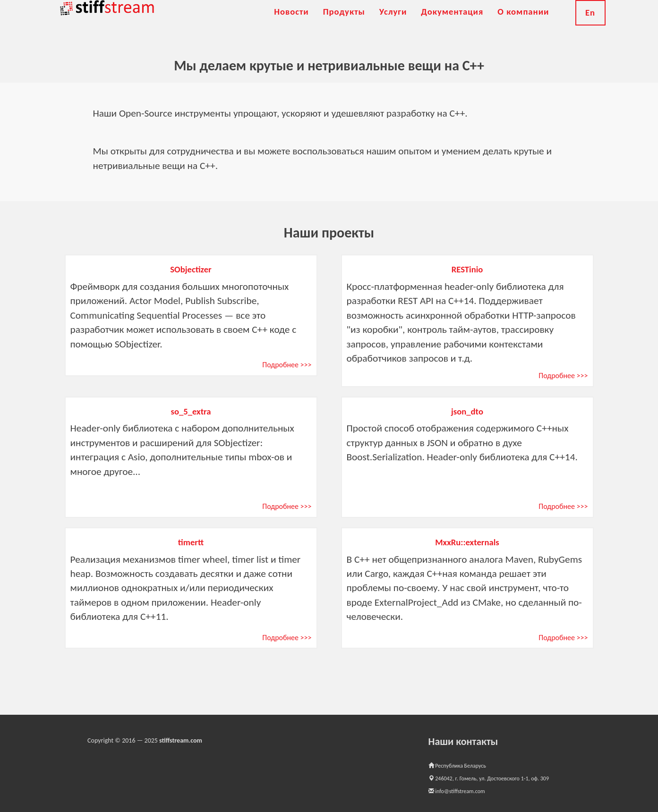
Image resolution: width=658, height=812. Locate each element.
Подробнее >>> (287, 365)
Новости (291, 23)
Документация (452, 23)
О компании (523, 23)
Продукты (344, 23)
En (590, 24)
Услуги (393, 23)
